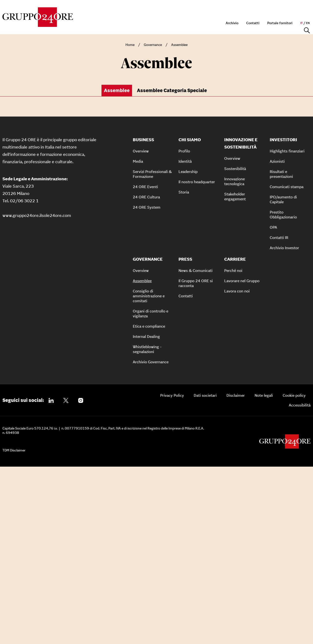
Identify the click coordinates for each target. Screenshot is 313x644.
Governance (217, 24)
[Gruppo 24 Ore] (38, 17)
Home (130, 45)
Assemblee (179, 45)
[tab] (118, 91)
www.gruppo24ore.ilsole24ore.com (37, 392)
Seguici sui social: (23, 577)
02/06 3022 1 (24, 378)
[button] (155, 174)
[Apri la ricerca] (307, 24)
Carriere (291, 24)
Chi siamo (95, 24)
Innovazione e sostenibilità (167, 24)
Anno (140, 111)
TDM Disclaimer (14, 627)
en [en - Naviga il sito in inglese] (308, 10)
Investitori (248, 24)
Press (271, 24)
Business (121, 24)
